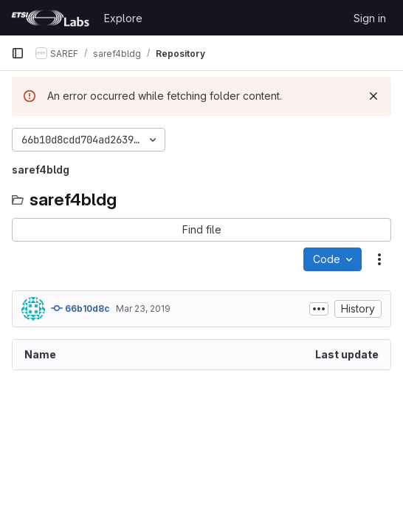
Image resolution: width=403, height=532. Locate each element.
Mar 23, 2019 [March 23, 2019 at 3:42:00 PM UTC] (143, 308)
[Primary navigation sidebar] (18, 53)
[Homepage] (50, 18)
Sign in (370, 18)
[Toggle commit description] (319, 309)
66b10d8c (80, 308)
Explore (123, 18)
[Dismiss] (373, 96)
